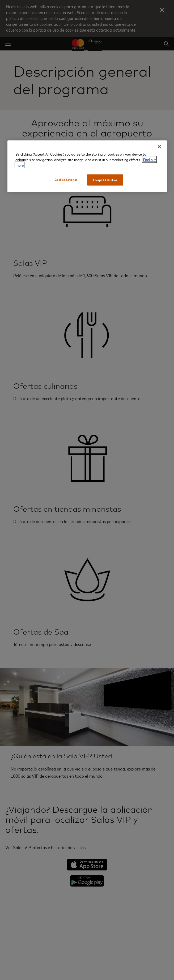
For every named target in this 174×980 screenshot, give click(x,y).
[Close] (159, 147)
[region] (87, 166)
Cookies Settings (66, 179)
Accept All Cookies (105, 180)
